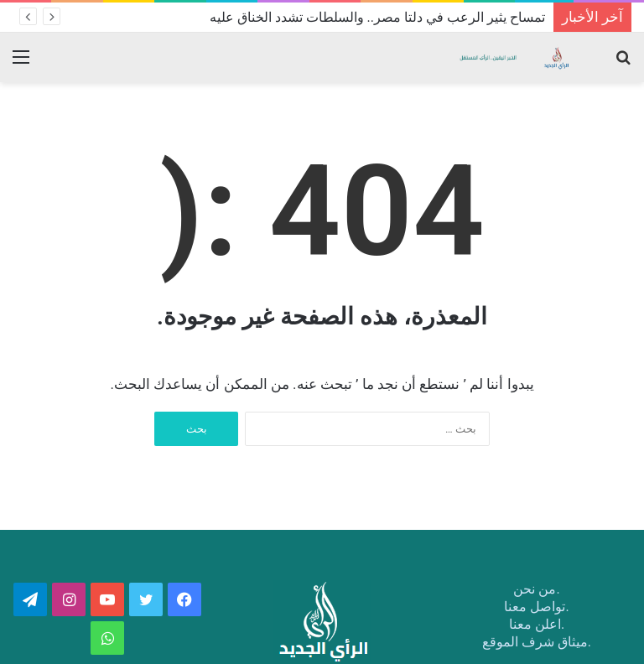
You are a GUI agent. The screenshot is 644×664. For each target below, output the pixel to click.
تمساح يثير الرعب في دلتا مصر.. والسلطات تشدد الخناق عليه (377, 17)
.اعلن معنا (537, 624)
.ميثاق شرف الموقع (537, 642)
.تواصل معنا (536, 607)
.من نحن (536, 589)
